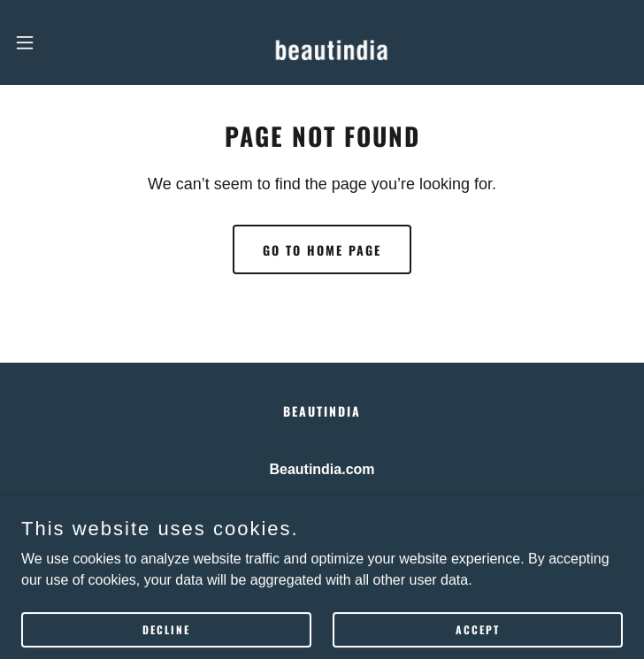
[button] (54, 42)
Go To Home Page (322, 250)
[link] (322, 42)
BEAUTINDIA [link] (322, 411)
